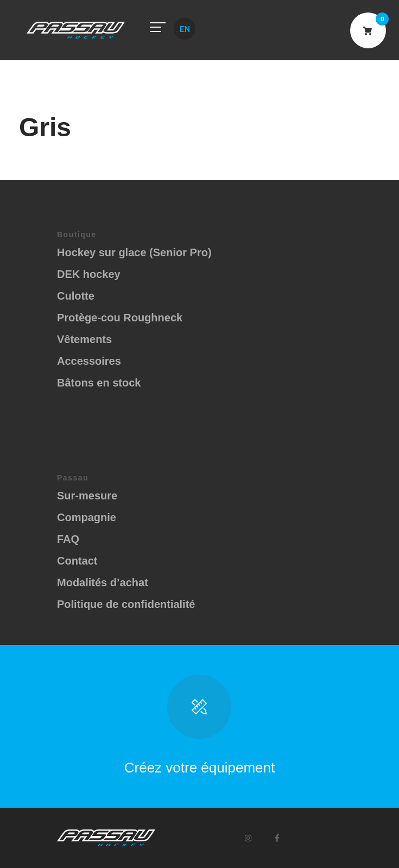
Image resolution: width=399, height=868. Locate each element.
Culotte (76, 296)
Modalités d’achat (103, 582)
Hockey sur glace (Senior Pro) (134, 252)
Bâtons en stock (99, 383)
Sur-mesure (87, 496)
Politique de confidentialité (126, 604)
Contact (77, 561)
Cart (368, 30)
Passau (76, 30)
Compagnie (87, 517)
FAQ (68, 539)
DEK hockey (89, 274)
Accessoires (89, 361)
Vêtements (84, 339)
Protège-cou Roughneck (120, 318)
